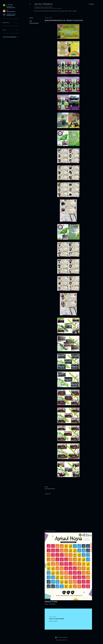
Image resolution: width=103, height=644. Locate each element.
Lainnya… (75, 11)
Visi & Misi (62, 11)
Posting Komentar (52, 604)
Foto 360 (40, 11)
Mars (70, 11)
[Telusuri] (91, 4)
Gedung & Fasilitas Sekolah (51, 11)
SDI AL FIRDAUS (43, 4)
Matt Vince (65, 640)
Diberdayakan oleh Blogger (61, 637)
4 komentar (55, 621)
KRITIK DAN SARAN (57, 619)
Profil (67, 11)
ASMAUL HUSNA (51, 602)
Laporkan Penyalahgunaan (10, 37)
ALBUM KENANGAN (34, 23)
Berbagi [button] (31, 18)
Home (36, 11)
